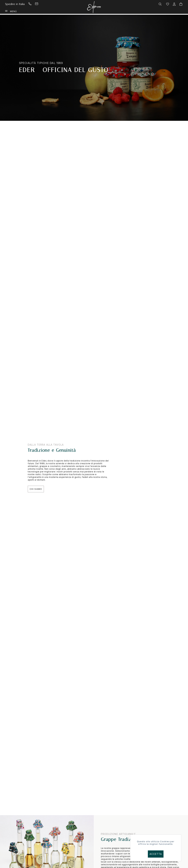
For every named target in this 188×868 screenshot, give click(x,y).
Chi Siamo (36, 489)
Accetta (156, 854)
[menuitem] (33, 4)
